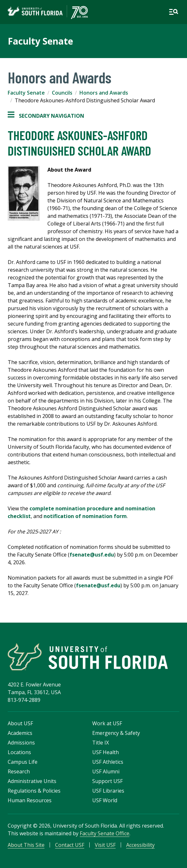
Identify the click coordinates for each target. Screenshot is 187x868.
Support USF (107, 781)
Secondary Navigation (46, 116)
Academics (20, 733)
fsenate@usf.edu (92, 555)
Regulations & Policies (34, 791)
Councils (62, 93)
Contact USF (70, 845)
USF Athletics (108, 762)
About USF (20, 723)
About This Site (26, 845)
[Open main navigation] (174, 12)
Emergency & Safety (116, 733)
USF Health (106, 752)
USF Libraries (108, 791)
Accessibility (140, 845)
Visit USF (105, 845)
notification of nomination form (85, 516)
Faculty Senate (40, 41)
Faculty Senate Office (105, 833)
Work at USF (107, 723)
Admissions (21, 743)
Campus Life (23, 762)
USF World (105, 800)
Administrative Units (32, 781)
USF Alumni (106, 771)
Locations (19, 752)
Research (19, 771)
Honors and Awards (104, 93)
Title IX (101, 743)
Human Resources (30, 800)
